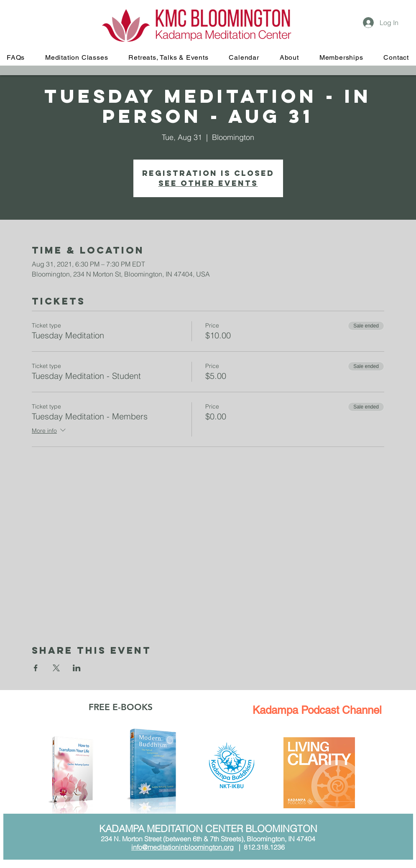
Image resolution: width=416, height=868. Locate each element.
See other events (208, 183)
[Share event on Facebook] (36, 668)
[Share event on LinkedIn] (77, 668)
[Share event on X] (56, 668)
